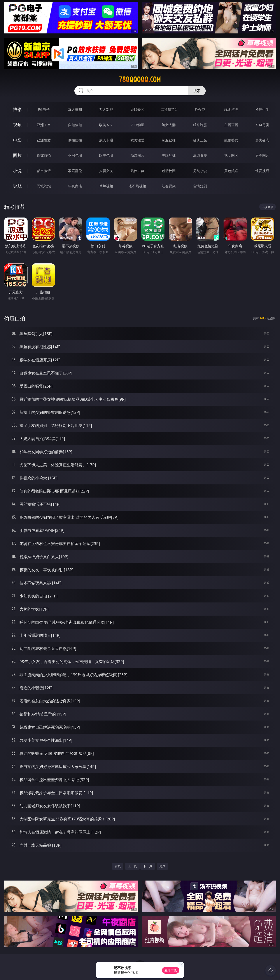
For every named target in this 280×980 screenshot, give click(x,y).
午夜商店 (75, 186)
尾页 (162, 866)
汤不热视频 (137, 186)
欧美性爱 (137, 140)
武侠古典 (137, 171)
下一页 (148, 866)
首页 (118, 866)
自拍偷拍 (75, 125)
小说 (17, 171)
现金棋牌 (231, 110)
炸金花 (200, 110)
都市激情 (44, 171)
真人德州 (75, 110)
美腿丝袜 (169, 155)
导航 (17, 186)
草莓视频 (106, 186)
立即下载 (171, 970)
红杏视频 (169, 186)
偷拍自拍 (75, 140)
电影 (17, 140)
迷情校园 (169, 171)
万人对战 (106, 110)
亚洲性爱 (44, 140)
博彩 (17, 109)
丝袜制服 (200, 125)
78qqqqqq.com (140, 80)
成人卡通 (106, 140)
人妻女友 (106, 171)
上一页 (132, 866)
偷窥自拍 (44, 155)
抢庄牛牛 (262, 110)
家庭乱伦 (75, 171)
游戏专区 (137, 110)
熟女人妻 (169, 125)
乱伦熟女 (231, 140)
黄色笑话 (231, 171)
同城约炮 (44, 186)
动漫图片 (137, 155)
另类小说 (200, 171)
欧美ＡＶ (106, 125)
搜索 (197, 91)
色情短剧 (200, 186)
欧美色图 (106, 155)
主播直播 (231, 125)
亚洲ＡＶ (44, 125)
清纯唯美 (200, 155)
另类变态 (262, 140)
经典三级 (200, 140)
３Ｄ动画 (137, 125)
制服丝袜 (169, 140)
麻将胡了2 (169, 110)
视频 (17, 125)
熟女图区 (231, 155)
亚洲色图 (75, 155)
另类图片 (262, 155)
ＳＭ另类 (262, 125)
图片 (17, 155)
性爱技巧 (262, 171)
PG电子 (44, 110)
